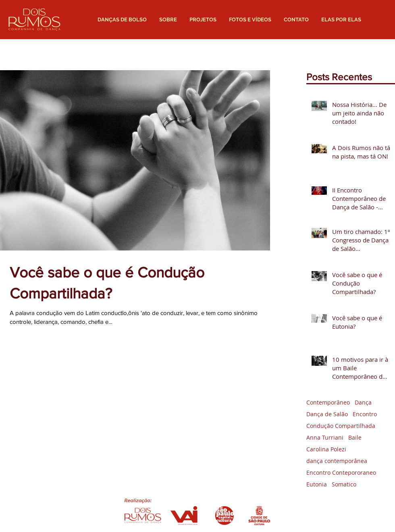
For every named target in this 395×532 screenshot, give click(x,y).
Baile (355, 437)
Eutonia (317, 484)
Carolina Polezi (326, 449)
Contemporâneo (328, 402)
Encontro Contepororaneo (341, 473)
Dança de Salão (327, 414)
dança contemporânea (337, 461)
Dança (363, 402)
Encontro (365, 414)
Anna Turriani (325, 437)
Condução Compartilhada (341, 426)
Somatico (344, 484)
